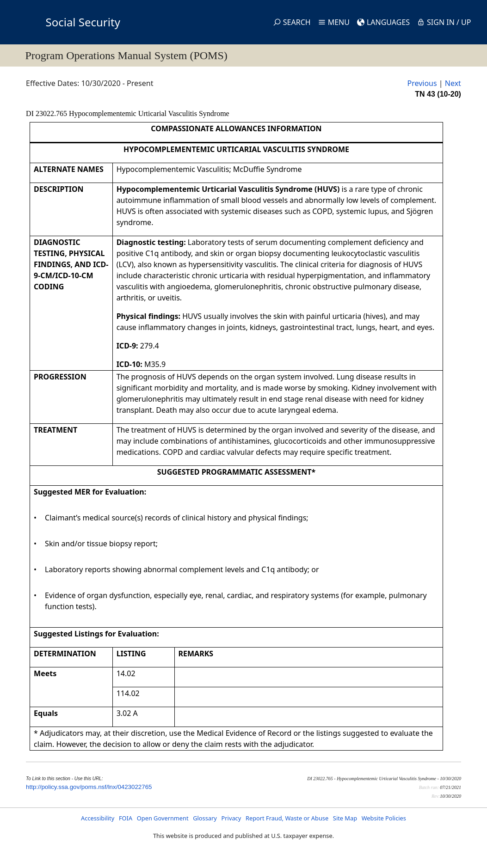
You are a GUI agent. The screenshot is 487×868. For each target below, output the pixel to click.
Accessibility (98, 818)
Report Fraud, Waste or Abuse (287, 818)
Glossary (205, 818)
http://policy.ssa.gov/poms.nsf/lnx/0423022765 (89, 787)
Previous (422, 83)
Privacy (231, 818)
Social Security (83, 22)
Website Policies (384, 818)
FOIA (126, 818)
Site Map (345, 818)
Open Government (163, 818)
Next (453, 83)
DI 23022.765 (47, 113)
